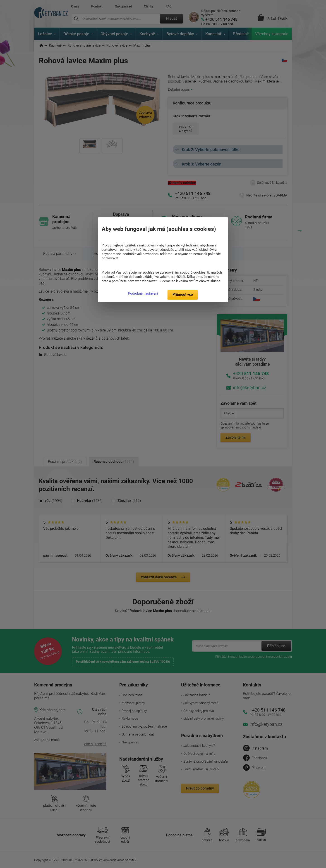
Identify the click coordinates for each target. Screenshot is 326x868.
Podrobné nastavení (143, 293)
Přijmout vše (183, 294)
